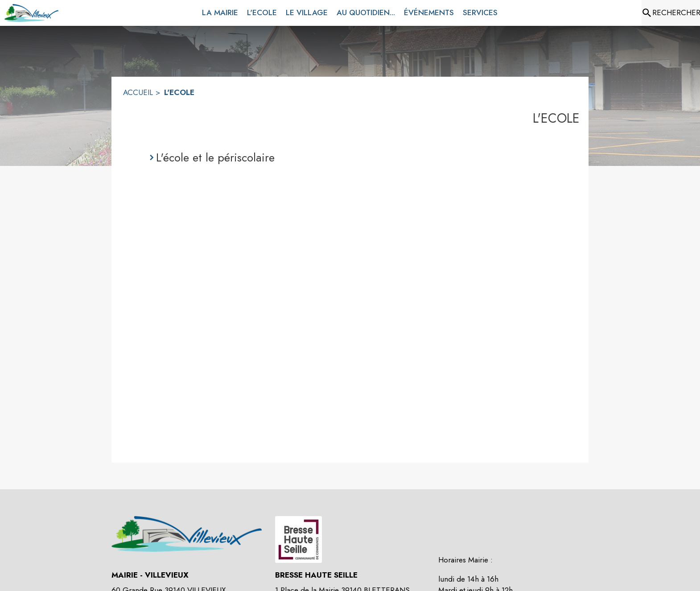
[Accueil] (31, 13)
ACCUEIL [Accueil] (138, 92)
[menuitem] (220, 11)
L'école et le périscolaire (215, 157)
